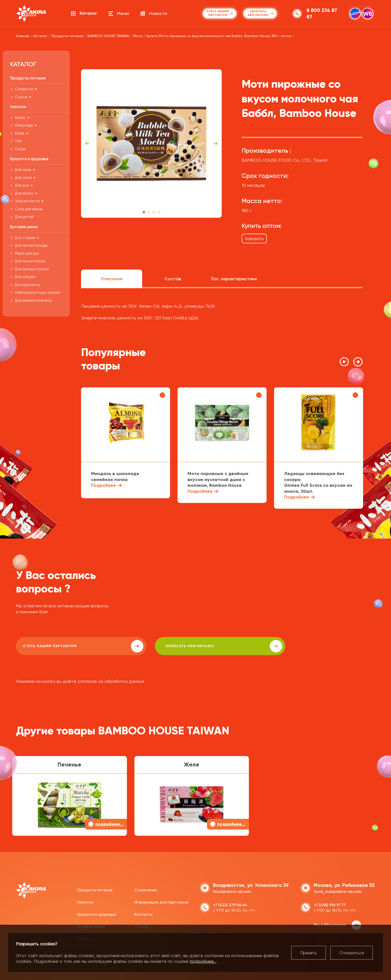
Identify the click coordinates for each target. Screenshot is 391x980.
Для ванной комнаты (33, 300)
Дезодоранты (28, 285)
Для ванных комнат (32, 269)
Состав (173, 279)
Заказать (254, 239)
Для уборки (25, 277)
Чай (18, 141)
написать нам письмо (157, 646)
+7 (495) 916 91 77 (330, 904)
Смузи (20, 149)
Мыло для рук (27, 253)
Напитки (85, 901)
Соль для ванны (29, 209)
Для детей (24, 217)
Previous (87, 143)
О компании (146, 889)
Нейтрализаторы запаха (38, 292)
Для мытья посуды (31, 245)
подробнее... (203, 961)
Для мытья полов (30, 261)
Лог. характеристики (234, 279)
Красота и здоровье (97, 913)
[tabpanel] (151, 143)
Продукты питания (95, 889)
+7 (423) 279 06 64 (230, 904)
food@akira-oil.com (232, 891)
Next (215, 143)
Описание (112, 279)
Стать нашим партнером (61, 646)
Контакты (144, 913)
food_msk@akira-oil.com (338, 891)
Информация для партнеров (161, 901)
